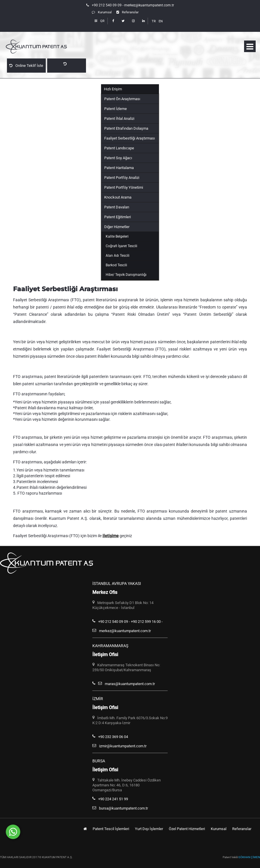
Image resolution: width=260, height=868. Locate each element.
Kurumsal (102, 12)
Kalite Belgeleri (117, 236)
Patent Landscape (119, 148)
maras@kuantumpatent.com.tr (130, 684)
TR (154, 21)
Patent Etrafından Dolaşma (126, 128)
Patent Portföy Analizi (122, 178)
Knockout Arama (118, 197)
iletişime (111, 536)
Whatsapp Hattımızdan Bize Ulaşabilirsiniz (74, 830)
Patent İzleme (116, 109)
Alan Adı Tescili (118, 256)
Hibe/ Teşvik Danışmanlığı (126, 275)
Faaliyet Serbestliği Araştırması (130, 138)
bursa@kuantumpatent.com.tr (123, 808)
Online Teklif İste (26, 66)
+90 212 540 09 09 (107, 5)
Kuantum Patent (46, 47)
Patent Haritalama (119, 168)
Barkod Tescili (116, 265)
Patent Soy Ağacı (118, 158)
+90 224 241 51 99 (113, 799)
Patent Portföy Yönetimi (124, 187)
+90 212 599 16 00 (146, 622)
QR (100, 21)
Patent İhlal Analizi (119, 119)
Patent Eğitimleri (118, 217)
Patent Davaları (117, 207)
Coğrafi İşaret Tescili (121, 246)
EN (161, 21)
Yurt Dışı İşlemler (149, 829)
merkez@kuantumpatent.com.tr (149, 5)
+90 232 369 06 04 (113, 737)
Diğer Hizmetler (117, 227)
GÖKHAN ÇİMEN (249, 857)
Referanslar (128, 12)
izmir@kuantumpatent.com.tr (123, 746)
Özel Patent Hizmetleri (187, 829)
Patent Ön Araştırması (122, 99)
